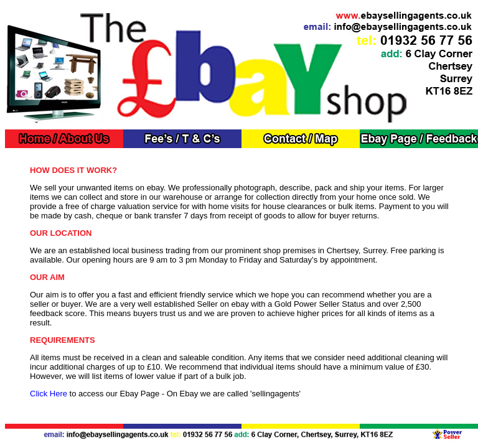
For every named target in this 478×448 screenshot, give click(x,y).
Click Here (49, 394)
